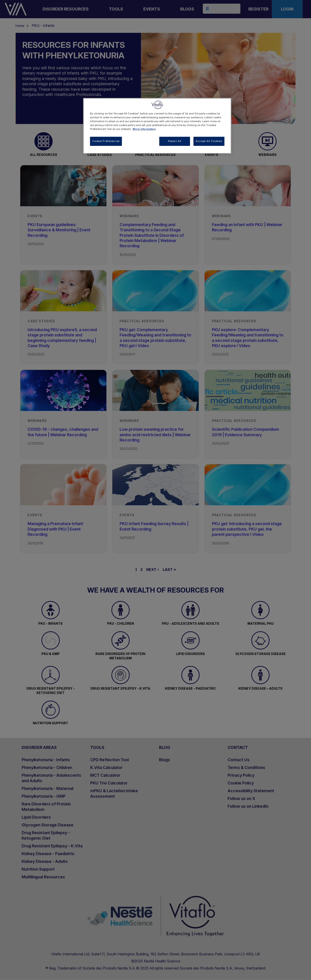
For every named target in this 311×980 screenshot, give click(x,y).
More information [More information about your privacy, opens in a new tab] (144, 129)
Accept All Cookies (209, 141)
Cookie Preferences (106, 141)
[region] (157, 126)
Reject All (175, 141)
